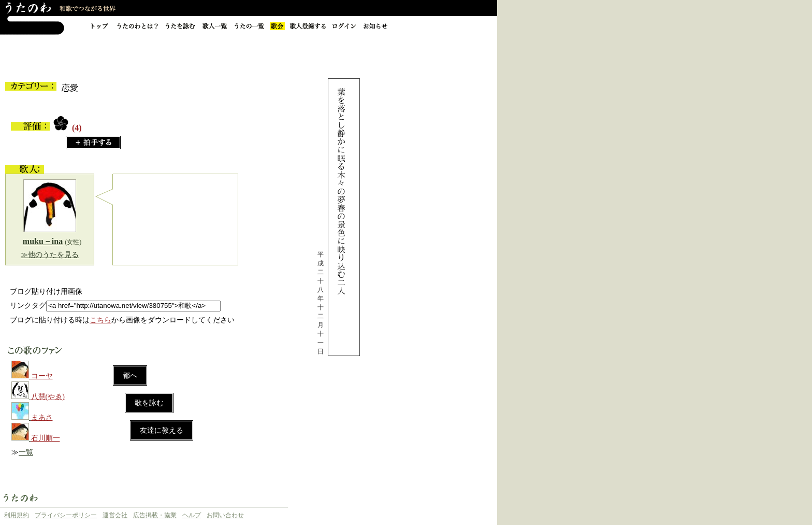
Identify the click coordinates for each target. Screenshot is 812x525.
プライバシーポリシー (66, 515)
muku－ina (43, 241)
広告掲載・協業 (155, 515)
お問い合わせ (225, 515)
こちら (100, 320)
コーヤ (42, 376)
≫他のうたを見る (50, 255)
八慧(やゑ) (48, 397)
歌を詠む (149, 403)
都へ (130, 375)
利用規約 (17, 515)
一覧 (26, 452)
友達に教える (162, 430)
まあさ (42, 417)
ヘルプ (192, 515)
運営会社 (115, 515)
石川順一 (46, 438)
